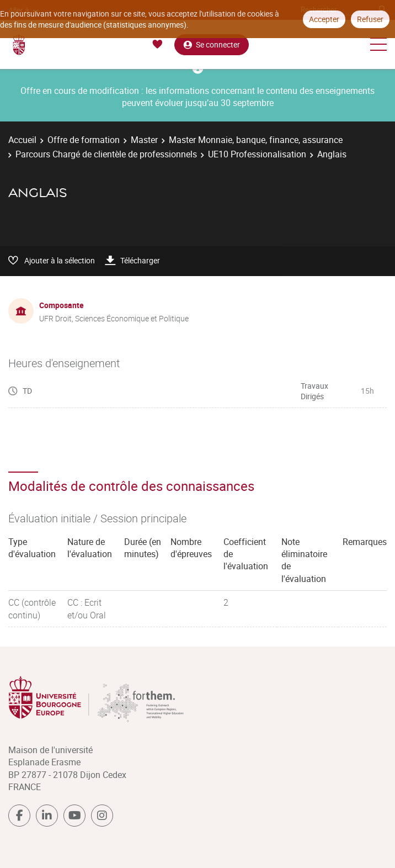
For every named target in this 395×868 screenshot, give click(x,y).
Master (144, 140)
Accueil (22, 140)
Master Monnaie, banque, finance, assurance (256, 140)
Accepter (324, 19)
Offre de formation (84, 140)
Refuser (370, 19)
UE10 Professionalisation (257, 154)
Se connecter (212, 44)
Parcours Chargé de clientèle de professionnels (106, 154)
